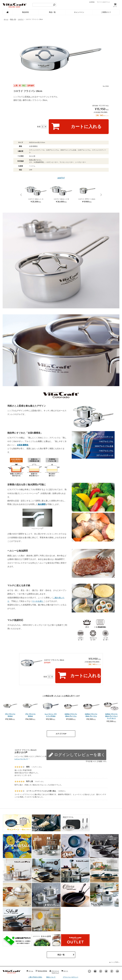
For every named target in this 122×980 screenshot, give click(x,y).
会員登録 (92, 2)
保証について (51, 959)
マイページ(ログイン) (54, 954)
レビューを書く (95, 734)
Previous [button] (21, 187)
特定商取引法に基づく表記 (72, 963)
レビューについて (22, 741)
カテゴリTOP (61, 716)
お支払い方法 (33, 963)
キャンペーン (79, 12)
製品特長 (25, 12)
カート (115, 5)
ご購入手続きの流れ (35, 959)
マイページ (103, 2)
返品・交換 (32, 971)
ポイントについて (52, 963)
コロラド (21, 19)
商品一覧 (52, 12)
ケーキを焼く (38, 592)
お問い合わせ (51, 971)
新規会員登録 (41, 953)
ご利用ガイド (106, 12)
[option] (61, 52)
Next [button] (101, 187)
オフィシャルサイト (70, 967)
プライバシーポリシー (71, 959)
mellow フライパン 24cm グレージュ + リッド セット (111, 699)
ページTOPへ (114, 945)
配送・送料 (32, 967)
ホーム (6, 19)
